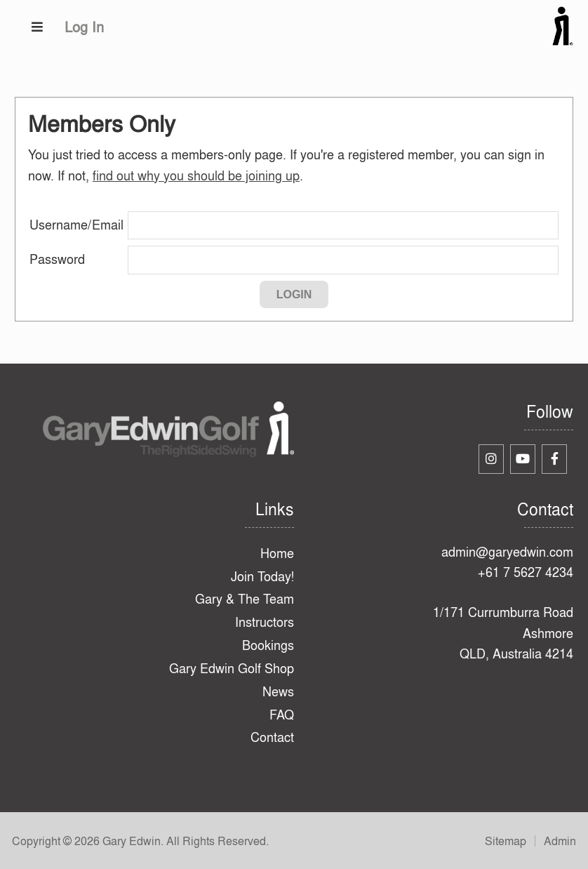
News (278, 692)
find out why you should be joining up (196, 176)
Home (277, 553)
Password (57, 259)
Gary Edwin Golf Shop (232, 669)
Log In (84, 27)
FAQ (282, 715)
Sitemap (506, 841)
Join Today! (262, 577)
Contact (272, 737)
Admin (560, 841)
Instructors (265, 622)
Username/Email (76, 225)
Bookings (268, 645)
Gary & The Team (245, 599)
